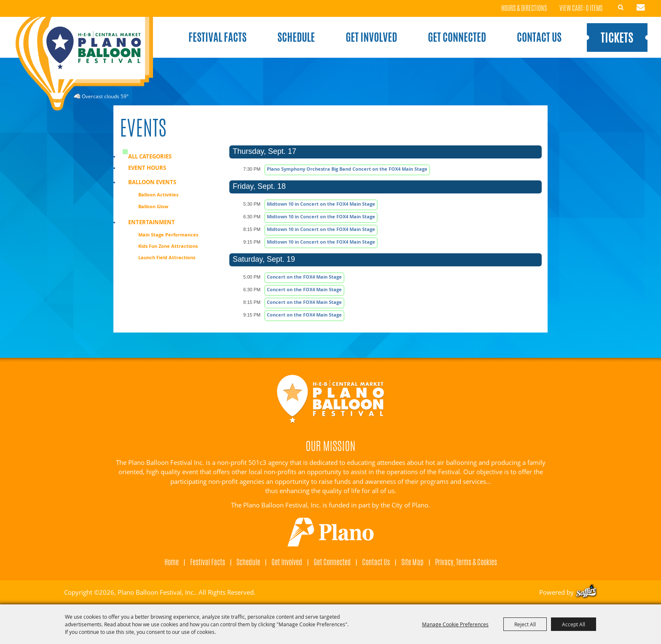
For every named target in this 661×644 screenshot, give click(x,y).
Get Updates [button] (641, 8)
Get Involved (371, 37)
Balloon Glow (153, 206)
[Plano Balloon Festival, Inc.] (84, 64)
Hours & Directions (524, 9)
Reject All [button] (525, 624)
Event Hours (147, 168)
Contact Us (539, 37)
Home (172, 562)
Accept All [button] (574, 624)
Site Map (412, 562)
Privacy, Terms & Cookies (466, 562)
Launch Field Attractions (167, 257)
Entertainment (152, 222)
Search (621, 8)
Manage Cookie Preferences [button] (455, 624)
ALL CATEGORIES (150, 156)
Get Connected (457, 37)
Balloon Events (152, 182)
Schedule (296, 37)
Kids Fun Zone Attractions (168, 246)
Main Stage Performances (168, 235)
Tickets (617, 38)
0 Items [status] (594, 8)
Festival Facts (218, 37)
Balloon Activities (158, 195)
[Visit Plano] (331, 532)
